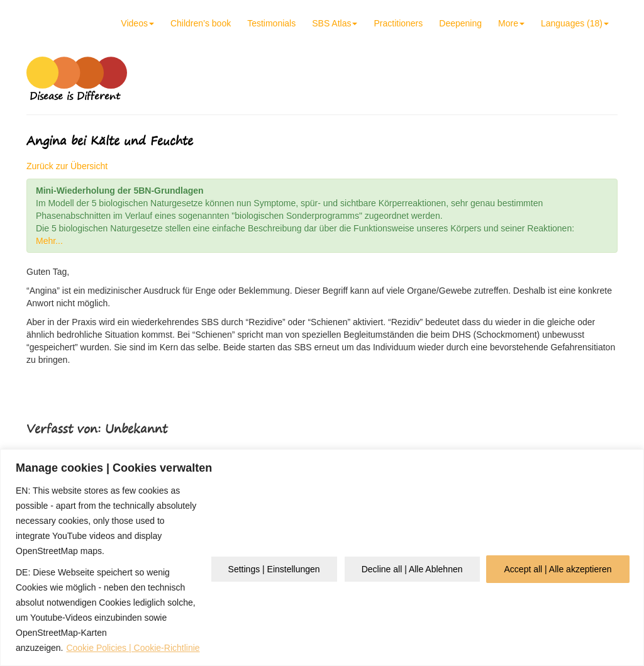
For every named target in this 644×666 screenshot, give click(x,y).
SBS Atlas (335, 23)
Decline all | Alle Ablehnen (412, 569)
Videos (137, 23)
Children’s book (201, 23)
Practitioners (398, 23)
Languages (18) (575, 23)
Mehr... (49, 241)
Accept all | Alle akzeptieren (558, 569)
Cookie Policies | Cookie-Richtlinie (133, 648)
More (511, 23)
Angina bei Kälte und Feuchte (110, 141)
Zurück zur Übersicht (67, 166)
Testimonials (271, 23)
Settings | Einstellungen (274, 569)
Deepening (460, 23)
